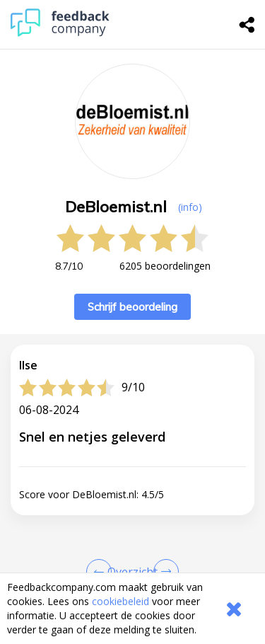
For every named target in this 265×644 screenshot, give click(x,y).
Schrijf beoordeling (132, 307)
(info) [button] (190, 207)
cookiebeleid (120, 601)
